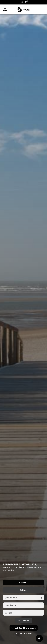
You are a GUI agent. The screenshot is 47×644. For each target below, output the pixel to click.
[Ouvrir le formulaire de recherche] (24, 626)
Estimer (24, 595)
